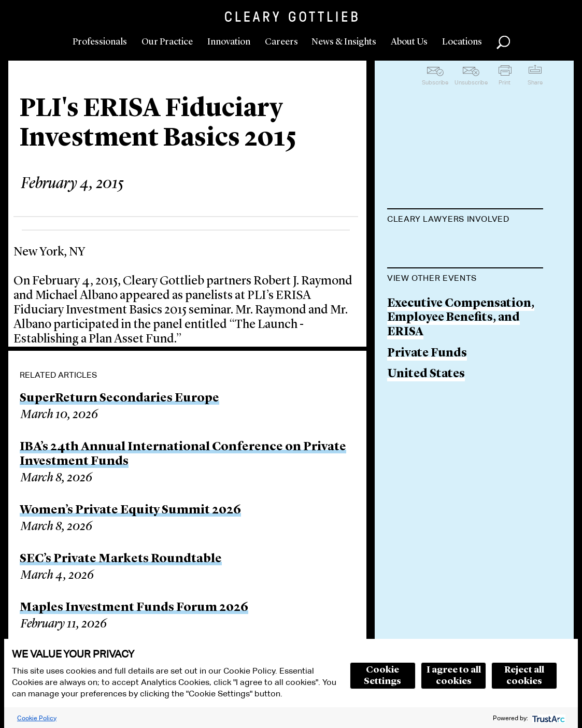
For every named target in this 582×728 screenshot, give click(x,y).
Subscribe (435, 82)
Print (505, 82)
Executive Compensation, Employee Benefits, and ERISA (461, 370)
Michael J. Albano (437, 245)
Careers (281, 42)
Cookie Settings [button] (382, 676)
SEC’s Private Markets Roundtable (121, 559)
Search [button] (503, 42)
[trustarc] (548, 718)
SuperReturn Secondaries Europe (119, 398)
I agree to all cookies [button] (454, 676)
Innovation (229, 42)
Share (535, 82)
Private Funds (427, 406)
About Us (409, 42)
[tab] (465, 220)
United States (426, 427)
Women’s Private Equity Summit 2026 (130, 510)
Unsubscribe (471, 82)
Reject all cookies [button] (524, 676)
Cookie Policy (37, 718)
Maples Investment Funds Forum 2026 (134, 608)
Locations (462, 42)
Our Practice (167, 42)
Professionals (100, 42)
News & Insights (344, 42)
